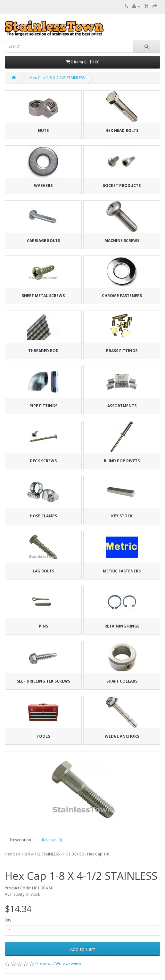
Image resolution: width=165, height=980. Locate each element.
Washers (43, 186)
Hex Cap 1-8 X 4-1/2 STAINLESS (57, 78)
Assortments (122, 406)
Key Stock (122, 516)
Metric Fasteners (122, 571)
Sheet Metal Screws (43, 296)
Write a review (68, 964)
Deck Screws (43, 461)
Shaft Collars (122, 681)
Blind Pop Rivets (122, 461)
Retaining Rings (122, 626)
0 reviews (44, 964)
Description (21, 840)
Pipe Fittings (43, 406)
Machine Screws (122, 241)
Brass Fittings (122, 351)
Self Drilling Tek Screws (43, 681)
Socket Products (122, 186)
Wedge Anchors (122, 736)
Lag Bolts (43, 571)
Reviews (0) (52, 840)
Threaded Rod (43, 351)
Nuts (43, 130)
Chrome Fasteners (122, 296)
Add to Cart (82, 949)
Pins (43, 626)
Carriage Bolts (43, 241)
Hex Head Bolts (122, 130)
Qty (8, 920)
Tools (43, 736)
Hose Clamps (43, 516)
